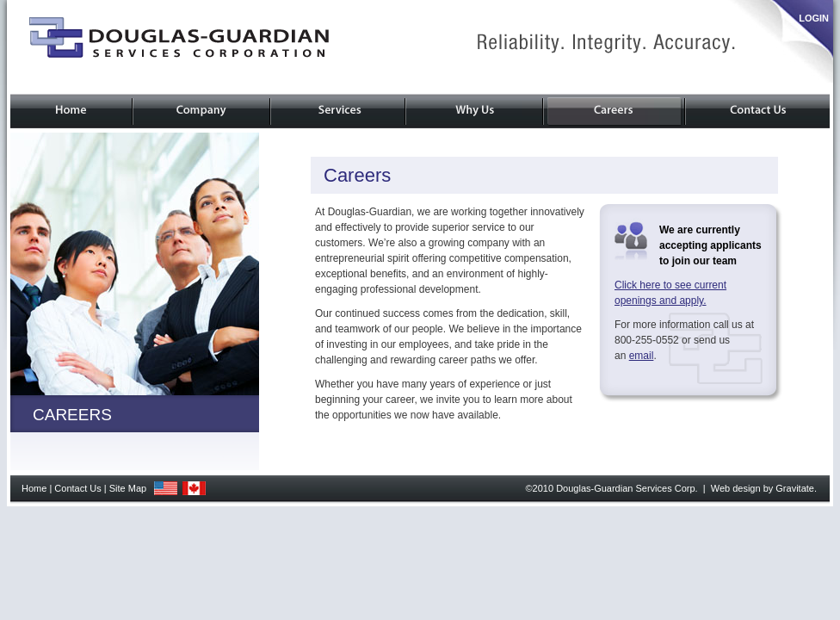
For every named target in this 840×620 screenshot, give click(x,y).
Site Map (128, 488)
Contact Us (77, 488)
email (642, 356)
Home (34, 488)
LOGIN (814, 18)
